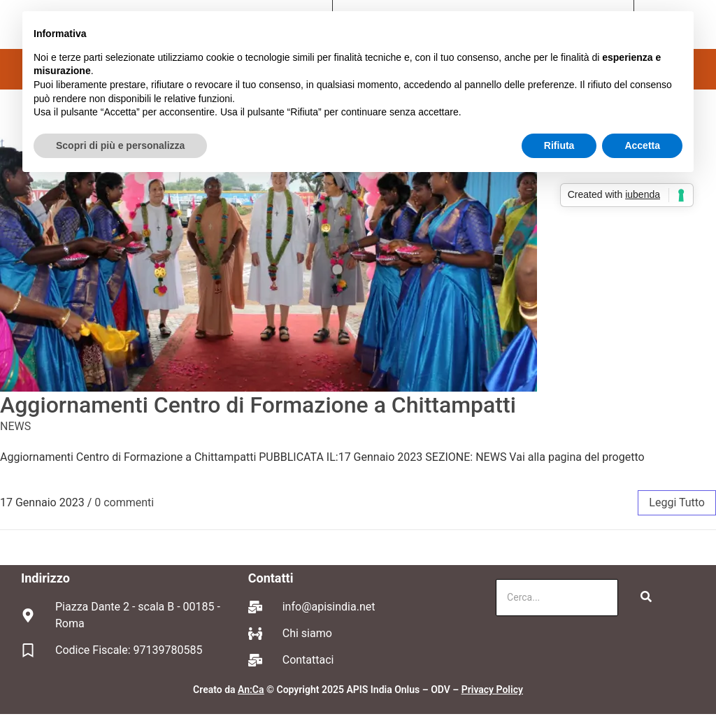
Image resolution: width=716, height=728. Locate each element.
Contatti (271, 578)
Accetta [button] (642, 145)
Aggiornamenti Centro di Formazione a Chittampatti (258, 405)
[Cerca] (557, 598)
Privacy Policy (492, 690)
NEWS (15, 426)
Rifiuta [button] (559, 145)
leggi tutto (677, 502)
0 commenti (124, 502)
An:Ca (251, 690)
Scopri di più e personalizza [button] (120, 145)
